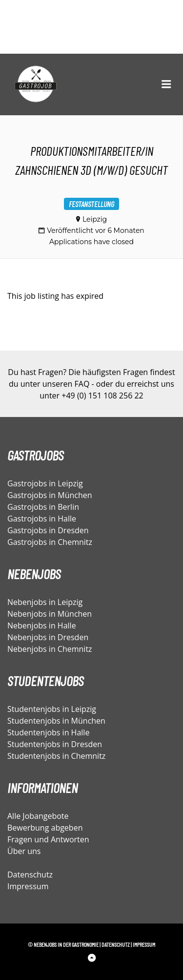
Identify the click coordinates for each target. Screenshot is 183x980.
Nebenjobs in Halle (42, 626)
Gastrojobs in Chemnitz (50, 542)
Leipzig (95, 219)
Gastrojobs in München (50, 495)
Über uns (24, 851)
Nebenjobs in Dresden (48, 637)
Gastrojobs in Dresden (48, 530)
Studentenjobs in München (56, 721)
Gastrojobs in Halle (42, 519)
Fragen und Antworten (48, 839)
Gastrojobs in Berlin (43, 507)
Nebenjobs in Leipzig (45, 602)
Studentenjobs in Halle (48, 732)
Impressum (28, 886)
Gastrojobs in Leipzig (45, 483)
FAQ (82, 384)
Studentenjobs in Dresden (55, 744)
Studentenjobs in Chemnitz (56, 756)
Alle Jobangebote (38, 816)
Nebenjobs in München (50, 614)
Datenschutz (30, 875)
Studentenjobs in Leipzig (52, 709)
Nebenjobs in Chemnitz (50, 649)
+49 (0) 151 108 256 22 (102, 396)
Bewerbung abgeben (45, 828)
